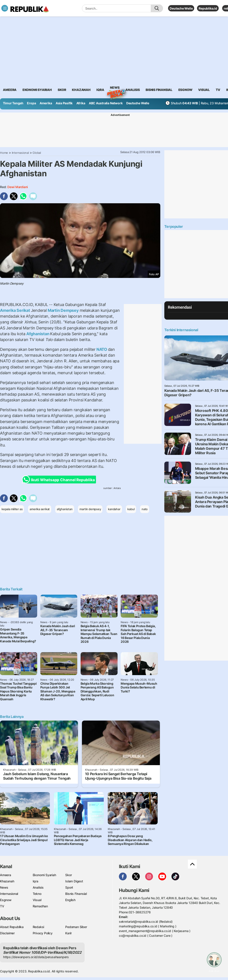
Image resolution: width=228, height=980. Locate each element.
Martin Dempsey (63, 310)
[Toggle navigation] (5, 8)
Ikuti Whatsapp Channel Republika (60, 480)
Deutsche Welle (181, 8)
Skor (68, 875)
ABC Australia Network (106, 103)
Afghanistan (38, 334)
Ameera (6, 875)
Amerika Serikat (15, 310)
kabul (131, 509)
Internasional (20, 153)
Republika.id (208, 8)
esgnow (185, 90)
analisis (132, 90)
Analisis (38, 887)
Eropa (31, 103)
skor (62, 90)
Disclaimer (7, 933)
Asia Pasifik (64, 103)
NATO (102, 349)
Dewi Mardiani (17, 187)
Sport (69, 887)
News (115, 88)
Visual (37, 900)
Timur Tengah (13, 103)
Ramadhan (40, 906)
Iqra (36, 881)
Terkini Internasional (181, 330)
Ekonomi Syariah (37, 90)
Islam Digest (74, 881)
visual (204, 90)
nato (145, 509)
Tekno (37, 894)
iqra (100, 90)
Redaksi (39, 927)
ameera (10, 90)
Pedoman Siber (76, 927)
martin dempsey (90, 509)
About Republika (12, 927)
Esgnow (6, 900)
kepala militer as (12, 509)
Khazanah (7, 881)
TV (218, 90)
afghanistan (65, 509)
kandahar (114, 509)
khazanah (81, 90)
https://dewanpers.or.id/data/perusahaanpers (36, 957)
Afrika (81, 103)
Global (37, 153)
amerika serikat (40, 509)
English (70, 900)
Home (4, 153)
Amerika (46, 103)
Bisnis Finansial (159, 90)
